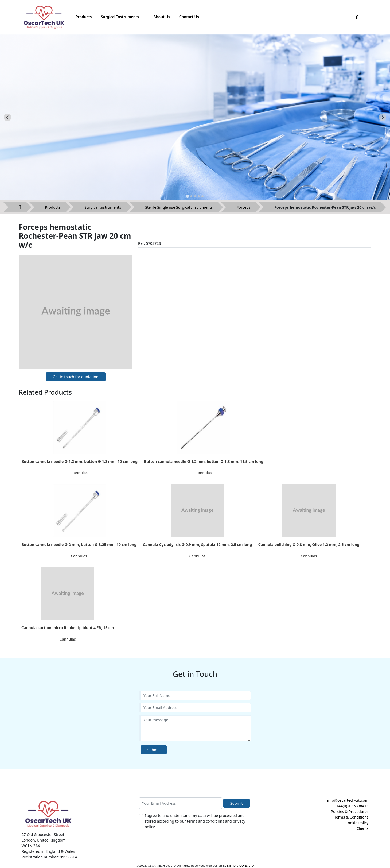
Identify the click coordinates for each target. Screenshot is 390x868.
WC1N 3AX (31, 846)
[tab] (187, 196)
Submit (154, 750)
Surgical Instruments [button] (120, 17)
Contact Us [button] (189, 17)
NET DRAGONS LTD (240, 865)
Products (53, 207)
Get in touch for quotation (75, 377)
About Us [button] (162, 17)
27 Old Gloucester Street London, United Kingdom (44, 837)
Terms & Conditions (351, 817)
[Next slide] (383, 117)
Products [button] (84, 17)
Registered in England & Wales (48, 851)
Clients (362, 828)
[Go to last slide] (7, 117)
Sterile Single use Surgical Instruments (179, 207)
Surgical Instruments (103, 207)
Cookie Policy (357, 823)
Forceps (243, 207)
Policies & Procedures (350, 811)
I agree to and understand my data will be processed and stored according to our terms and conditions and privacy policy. (195, 821)
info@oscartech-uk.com (348, 800)
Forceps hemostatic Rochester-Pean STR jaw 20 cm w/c (325, 207)
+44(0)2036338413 (352, 806)
